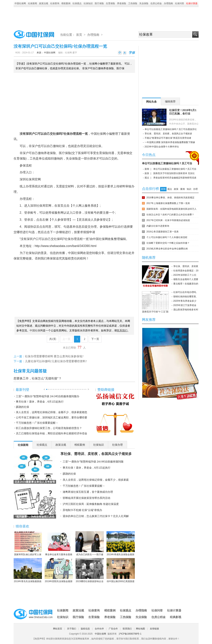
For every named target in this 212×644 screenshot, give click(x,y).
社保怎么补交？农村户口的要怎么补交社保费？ (170, 215)
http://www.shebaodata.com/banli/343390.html (66, 246)
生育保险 (110, 3)
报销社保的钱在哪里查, (185, 297)
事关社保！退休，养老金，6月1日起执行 (40, 402)
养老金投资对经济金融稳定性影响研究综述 (175, 178)
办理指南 (168, 3)
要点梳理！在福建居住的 (186, 284)
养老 (47, 153)
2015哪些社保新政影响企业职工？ (90, 571)
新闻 (147, 169)
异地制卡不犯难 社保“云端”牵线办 (82, 510)
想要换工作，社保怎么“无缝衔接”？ (38, 378)
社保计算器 (174, 610)
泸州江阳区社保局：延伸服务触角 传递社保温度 (91, 504)
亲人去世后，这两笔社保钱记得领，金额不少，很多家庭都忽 (52, 412)
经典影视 (176, 617)
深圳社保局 (38, 206)
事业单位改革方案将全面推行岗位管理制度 (59, 544)
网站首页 (58, 629)
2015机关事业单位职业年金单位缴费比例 (167, 249)
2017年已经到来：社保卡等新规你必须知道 (168, 220)
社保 (56, 134)
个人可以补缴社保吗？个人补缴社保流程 (167, 237)
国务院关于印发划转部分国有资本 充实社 (174, 173)
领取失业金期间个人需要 (186, 279)
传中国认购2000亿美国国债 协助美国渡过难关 (121, 571)
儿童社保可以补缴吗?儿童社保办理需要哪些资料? (56, 361)
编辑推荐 (170, 101)
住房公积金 (156, 3)
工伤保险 (133, 3)
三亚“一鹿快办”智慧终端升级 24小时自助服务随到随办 (48, 396)
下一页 (95, 339)
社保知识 (88, 3)
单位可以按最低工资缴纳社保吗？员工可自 (167, 163)
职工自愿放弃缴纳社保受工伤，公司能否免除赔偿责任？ (49, 428)
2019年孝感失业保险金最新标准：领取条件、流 (121, 544)
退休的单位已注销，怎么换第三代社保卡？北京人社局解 (96, 516)
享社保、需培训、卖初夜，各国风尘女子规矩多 (96, 454)
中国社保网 (20, 3)
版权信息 (85, 629)
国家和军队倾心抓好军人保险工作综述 (28, 544)
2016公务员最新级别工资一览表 (163, 232)
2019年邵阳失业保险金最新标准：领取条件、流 (59, 571)
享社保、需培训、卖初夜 (186, 266)
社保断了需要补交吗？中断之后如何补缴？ (168, 243)
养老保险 (122, 3)
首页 (79, 35)
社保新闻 (32, 3)
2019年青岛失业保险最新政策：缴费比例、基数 (28, 571)
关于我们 (72, 629)
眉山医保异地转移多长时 (186, 310)
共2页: (53, 339)
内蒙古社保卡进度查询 (158, 226)
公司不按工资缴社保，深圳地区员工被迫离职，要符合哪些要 (52, 417)
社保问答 (180, 3)
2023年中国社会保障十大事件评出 (162, 147)
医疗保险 (99, 3)
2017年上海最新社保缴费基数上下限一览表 (168, 203)
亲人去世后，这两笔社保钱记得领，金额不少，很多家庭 (96, 480)
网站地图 (140, 629)
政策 (147, 173)
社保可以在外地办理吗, (185, 292)
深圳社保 (26, 179)
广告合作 (113, 629)
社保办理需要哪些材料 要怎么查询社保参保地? (54, 356)
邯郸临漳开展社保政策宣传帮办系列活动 (86, 498)
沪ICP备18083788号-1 (130, 634)
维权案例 (66, 3)
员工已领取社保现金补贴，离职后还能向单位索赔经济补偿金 (52, 433)
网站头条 (151, 102)
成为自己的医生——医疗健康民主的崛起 (90, 544)
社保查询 (55, 3)
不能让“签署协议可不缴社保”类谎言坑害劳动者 (168, 138)
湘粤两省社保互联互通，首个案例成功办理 (88, 492)
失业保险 (144, 3)
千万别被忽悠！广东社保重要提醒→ (37, 423)
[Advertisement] (106, 17)
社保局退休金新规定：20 (186, 271)
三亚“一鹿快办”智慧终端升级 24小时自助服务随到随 (93, 462)
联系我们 (127, 629)
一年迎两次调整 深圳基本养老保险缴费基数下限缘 (170, 142)
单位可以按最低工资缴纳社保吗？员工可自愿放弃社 (171, 129)
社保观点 (77, 3)
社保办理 (70, 134)
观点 (147, 178)
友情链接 (154, 629)
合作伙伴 (99, 629)
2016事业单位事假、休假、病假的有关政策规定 (171, 198)
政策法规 (44, 3)
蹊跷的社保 (22, 407)
